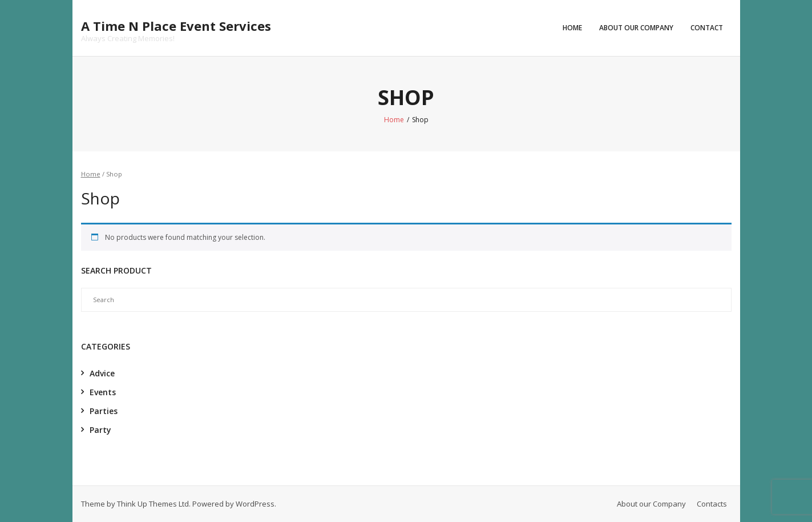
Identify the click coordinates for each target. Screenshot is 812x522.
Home (572, 28)
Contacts (712, 504)
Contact (707, 28)
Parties (104, 411)
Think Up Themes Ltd (153, 504)
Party (100, 430)
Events (103, 392)
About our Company (636, 28)
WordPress (255, 504)
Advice (102, 373)
